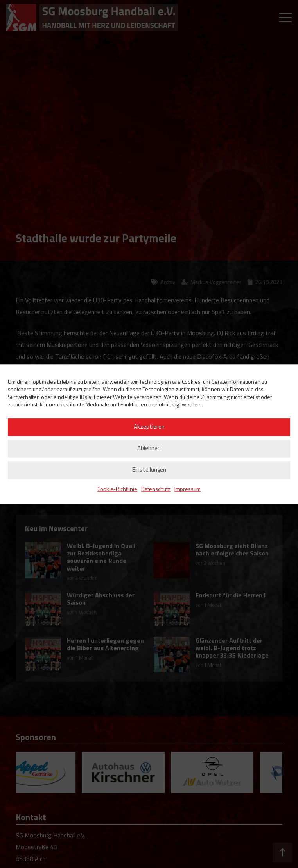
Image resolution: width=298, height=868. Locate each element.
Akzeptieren (149, 427)
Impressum (188, 489)
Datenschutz (156, 489)
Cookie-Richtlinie (117, 489)
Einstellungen (149, 470)
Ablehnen (149, 448)
